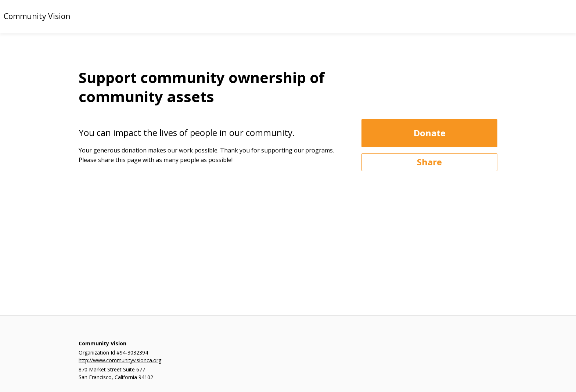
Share (429, 162)
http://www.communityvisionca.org (120, 360)
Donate (430, 133)
